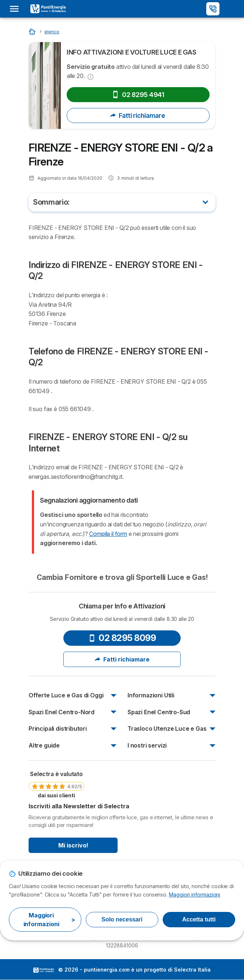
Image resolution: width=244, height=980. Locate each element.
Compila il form (108, 534)
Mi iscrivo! (73, 845)
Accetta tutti (199, 919)
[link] (56, 784)
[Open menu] (16, 9)
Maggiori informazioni (195, 895)
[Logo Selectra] (48, 9)
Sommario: (51, 202)
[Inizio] (33, 31)
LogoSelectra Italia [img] (44, 970)
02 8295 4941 (138, 95)
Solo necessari (122, 919)
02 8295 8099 (122, 638)
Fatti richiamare (138, 115)
